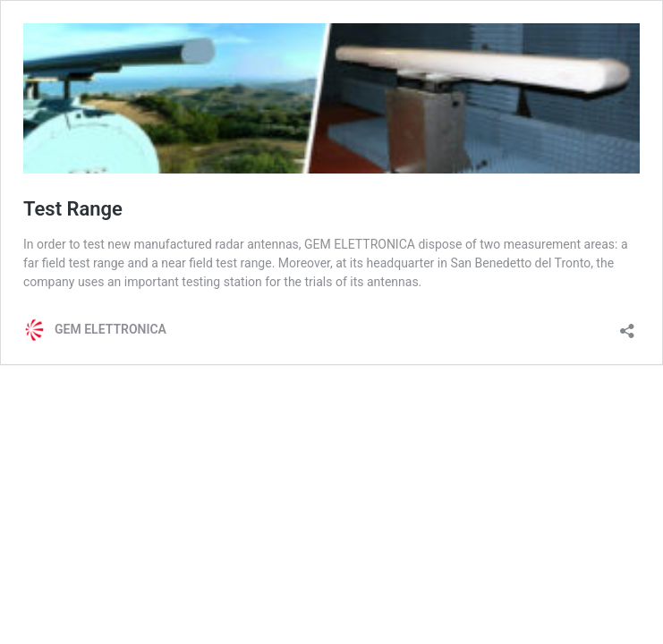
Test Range (73, 209)
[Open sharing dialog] (627, 325)
